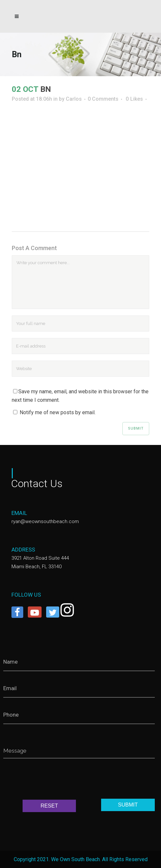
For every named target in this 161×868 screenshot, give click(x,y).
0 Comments (103, 99)
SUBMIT (128, 805)
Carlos (74, 99)
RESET (49, 806)
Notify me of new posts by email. (58, 412)
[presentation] (53, 780)
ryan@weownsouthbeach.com (45, 521)
